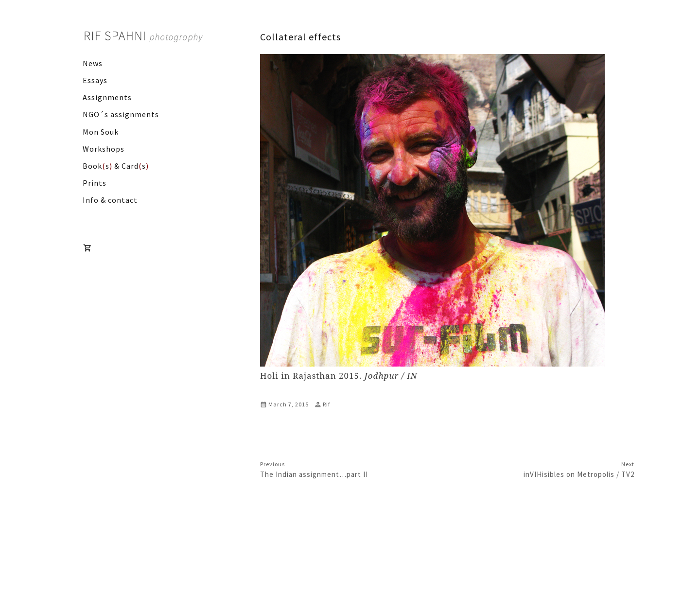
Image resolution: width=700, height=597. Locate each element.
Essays (95, 80)
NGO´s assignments (121, 114)
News (93, 63)
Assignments (107, 97)
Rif (326, 404)
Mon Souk (101, 132)
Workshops (104, 149)
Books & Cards (116, 166)
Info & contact (110, 200)
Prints (95, 183)
